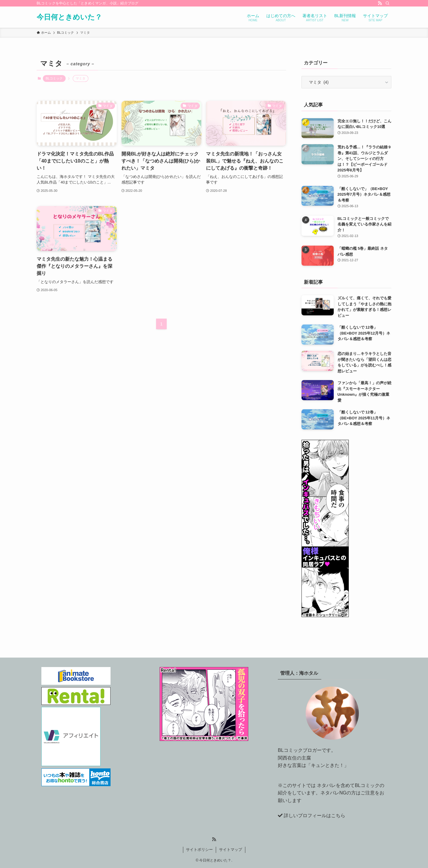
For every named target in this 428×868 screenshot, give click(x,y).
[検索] (388, 3)
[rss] (380, 3)
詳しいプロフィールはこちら (314, 816)
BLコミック (54, 78)
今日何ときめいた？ (69, 17)
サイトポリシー (199, 850)
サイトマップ (231, 850)
